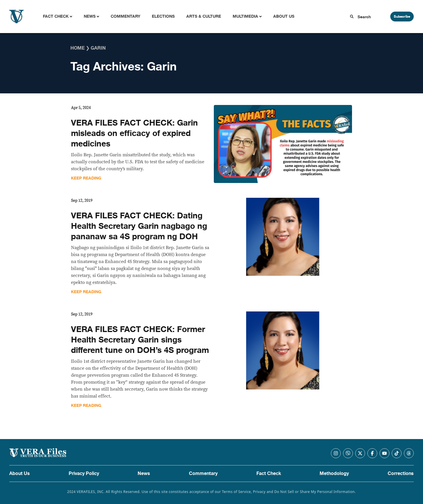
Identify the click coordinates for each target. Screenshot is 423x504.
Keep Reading (86, 178)
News (90, 16)
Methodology (334, 474)
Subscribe (402, 17)
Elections (163, 16)
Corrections (401, 474)
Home (78, 48)
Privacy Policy (84, 474)
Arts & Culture (204, 16)
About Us (284, 16)
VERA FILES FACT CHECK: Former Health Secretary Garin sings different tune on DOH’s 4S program (140, 340)
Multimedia (245, 16)
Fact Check (56, 16)
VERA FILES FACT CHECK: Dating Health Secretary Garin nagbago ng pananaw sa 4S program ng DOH (139, 226)
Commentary (125, 16)
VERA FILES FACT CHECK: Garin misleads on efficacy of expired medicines (134, 133)
